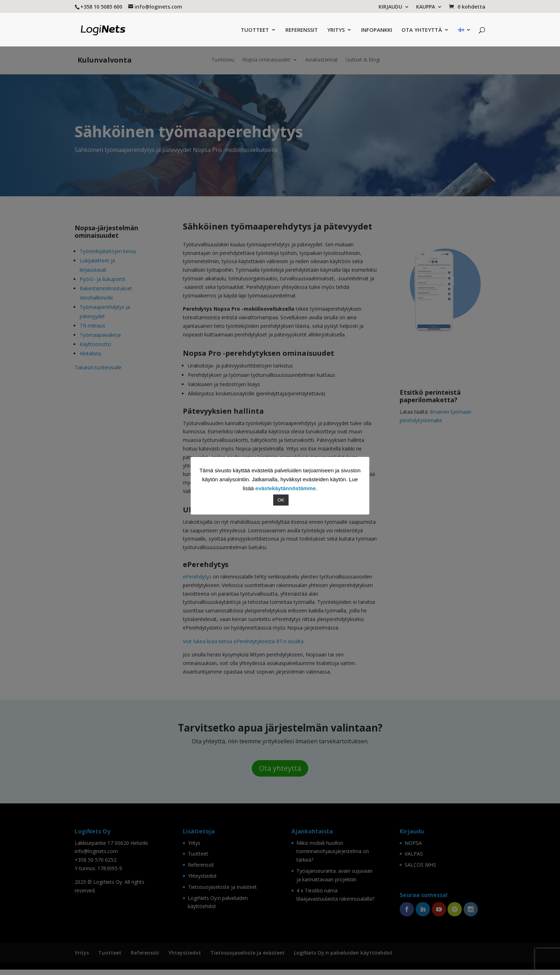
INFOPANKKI (377, 30)
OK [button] (281, 500)
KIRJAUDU (390, 7)
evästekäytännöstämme (286, 488)
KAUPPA (426, 7)
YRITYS (336, 30)
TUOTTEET (255, 30)
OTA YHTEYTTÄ (422, 30)
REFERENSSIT (302, 30)
